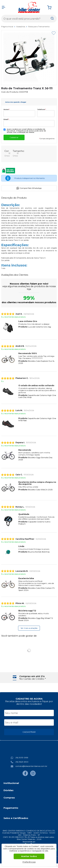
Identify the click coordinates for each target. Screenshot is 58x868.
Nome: (7, 109)
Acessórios (21, 27)
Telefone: (42, 109)
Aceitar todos (29, 856)
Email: (6, 119)
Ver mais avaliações (29, 628)
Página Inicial (7, 27)
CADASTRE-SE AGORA (29, 699)
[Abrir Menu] (4, 7)
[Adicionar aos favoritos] (54, 33)
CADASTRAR (29, 732)
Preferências (29, 862)
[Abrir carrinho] (51, 7)
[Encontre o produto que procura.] (52, 19)
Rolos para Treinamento (39, 27)
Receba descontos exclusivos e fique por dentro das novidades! (29, 703)
